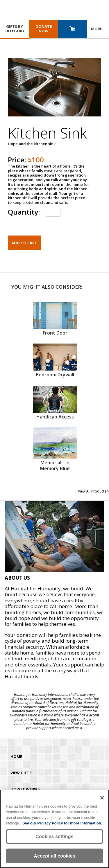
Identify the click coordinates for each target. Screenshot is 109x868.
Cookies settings (54, 836)
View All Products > (93, 491)
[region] (54, 829)
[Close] (102, 798)
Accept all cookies (54, 856)
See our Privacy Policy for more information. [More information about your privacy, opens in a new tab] (62, 823)
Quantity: (24, 212)
